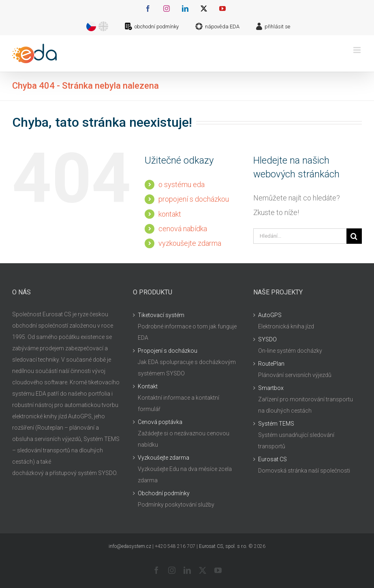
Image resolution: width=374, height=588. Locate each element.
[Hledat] (354, 236)
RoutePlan (271, 364)
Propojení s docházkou (168, 351)
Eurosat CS (272, 459)
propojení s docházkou (194, 199)
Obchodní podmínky (164, 493)
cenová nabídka (183, 229)
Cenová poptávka (160, 422)
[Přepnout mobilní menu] (358, 50)
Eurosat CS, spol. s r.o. (223, 546)
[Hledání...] (300, 236)
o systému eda (182, 184)
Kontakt (148, 386)
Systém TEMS (276, 424)
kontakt (170, 214)
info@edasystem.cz (130, 546)
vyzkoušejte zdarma (190, 243)
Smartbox (271, 388)
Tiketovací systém (161, 315)
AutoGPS (270, 315)
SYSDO (267, 339)
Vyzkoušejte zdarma (163, 458)
